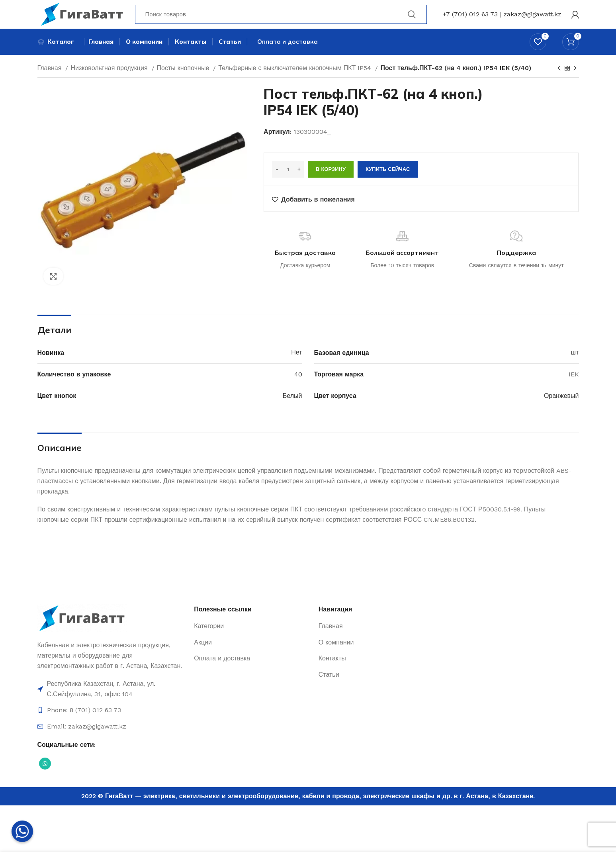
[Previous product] (559, 77)
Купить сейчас (388, 178)
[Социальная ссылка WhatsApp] (45, 772)
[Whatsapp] (22, 831)
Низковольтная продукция (110, 77)
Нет (296, 361)
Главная (51, 77)
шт (575, 361)
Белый (292, 404)
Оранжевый (561, 404)
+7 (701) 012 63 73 (470, 18)
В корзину (331, 178)
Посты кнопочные (184, 77)
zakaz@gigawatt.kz (532, 18)
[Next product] (575, 77)
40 (298, 383)
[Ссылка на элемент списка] (112, 698)
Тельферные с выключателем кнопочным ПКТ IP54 (296, 77)
